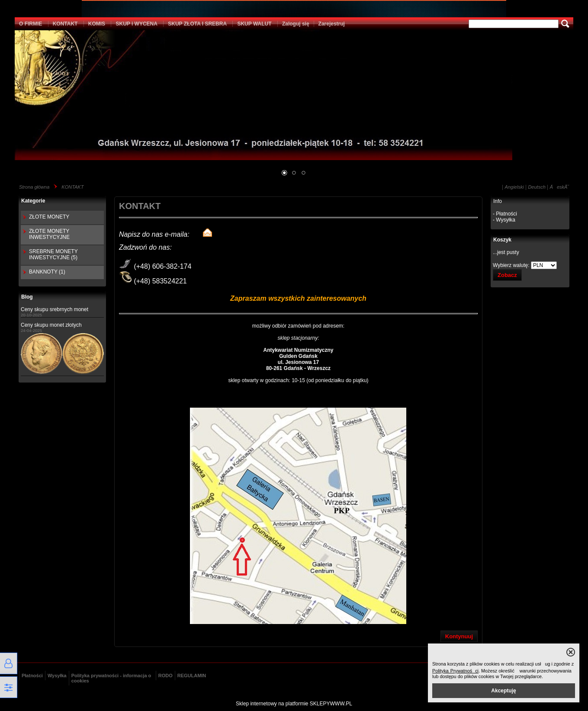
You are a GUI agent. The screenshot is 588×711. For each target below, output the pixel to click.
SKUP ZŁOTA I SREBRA (197, 24)
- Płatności (505, 214)
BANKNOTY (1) (47, 272)
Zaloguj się (296, 24)
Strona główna (34, 187)
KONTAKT (65, 24)
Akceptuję (503, 691)
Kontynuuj (459, 636)
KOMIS (97, 24)
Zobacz (507, 275)
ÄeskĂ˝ (559, 187)
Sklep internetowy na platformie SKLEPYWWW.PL (294, 704)
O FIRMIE (31, 24)
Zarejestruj (332, 24)
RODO (165, 676)
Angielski (514, 187)
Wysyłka (57, 676)
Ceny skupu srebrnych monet (55, 309)
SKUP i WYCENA (136, 24)
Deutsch (537, 187)
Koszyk (502, 240)
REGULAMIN (192, 676)
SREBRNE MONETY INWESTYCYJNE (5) (53, 254)
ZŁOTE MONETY (49, 217)
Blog (27, 297)
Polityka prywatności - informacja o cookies (111, 678)
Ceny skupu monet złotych (51, 325)
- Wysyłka (504, 220)
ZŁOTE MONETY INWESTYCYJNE (49, 234)
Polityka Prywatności (455, 671)
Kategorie (33, 201)
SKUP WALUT (254, 24)
